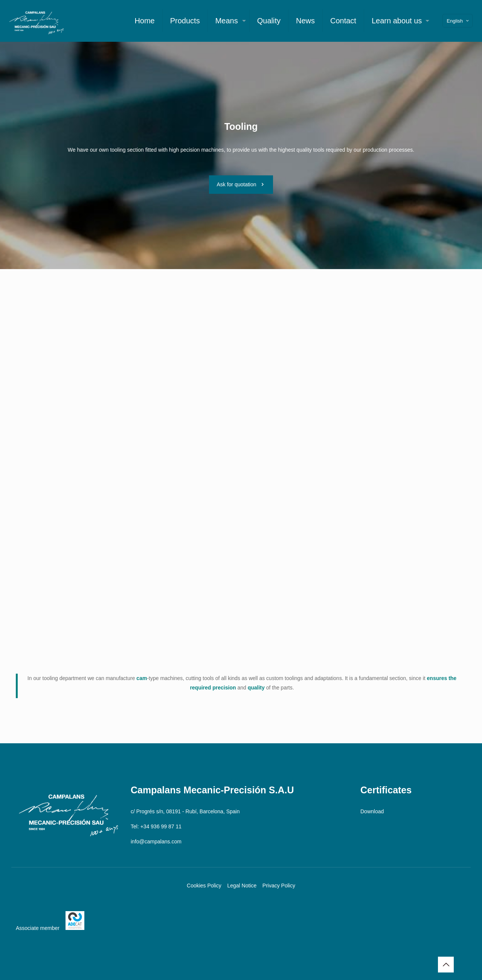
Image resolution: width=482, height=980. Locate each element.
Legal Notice (242, 886)
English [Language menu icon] (458, 21)
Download (372, 811)
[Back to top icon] (446, 965)
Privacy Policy (279, 886)
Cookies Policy (204, 886)
